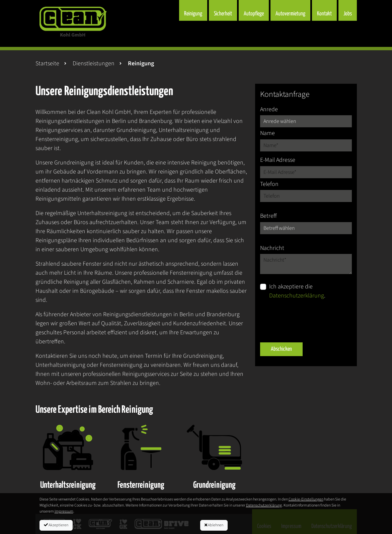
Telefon (269, 184)
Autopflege (254, 14)
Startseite (47, 63)
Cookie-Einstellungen (306, 499)
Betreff (268, 216)
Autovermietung (290, 14)
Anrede (269, 109)
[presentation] (311, 321)
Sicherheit (223, 14)
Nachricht (272, 248)
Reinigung (193, 14)
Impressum (64, 511)
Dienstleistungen (94, 63)
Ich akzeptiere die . (297, 291)
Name (267, 133)
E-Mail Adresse (278, 160)
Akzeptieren (56, 525)
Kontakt (324, 14)
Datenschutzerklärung (297, 296)
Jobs (348, 14)
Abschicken (281, 349)
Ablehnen (214, 525)
